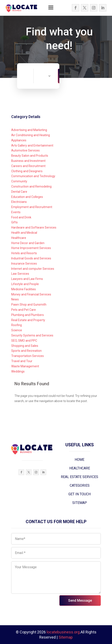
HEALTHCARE (80, 468)
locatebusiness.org (63, 632)
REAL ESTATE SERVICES (80, 477)
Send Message (80, 601)
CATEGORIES (80, 485)
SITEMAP (80, 503)
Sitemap (66, 637)
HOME (80, 460)
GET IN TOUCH (80, 494)
